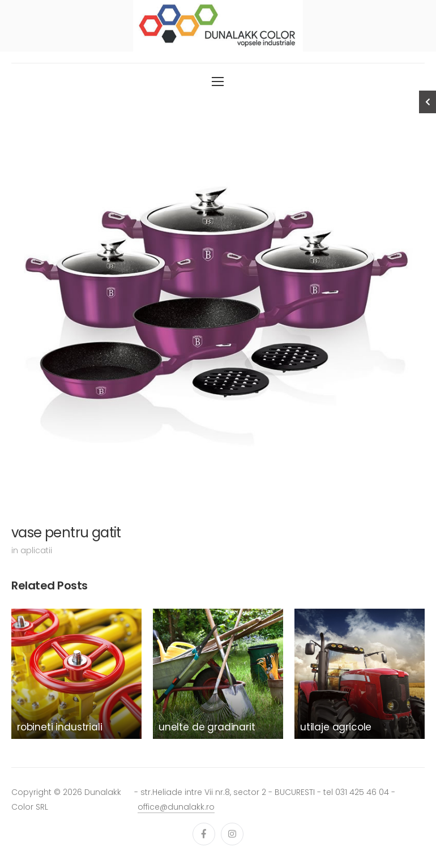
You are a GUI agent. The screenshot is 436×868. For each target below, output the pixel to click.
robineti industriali (60, 727)
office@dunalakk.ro (176, 807)
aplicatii (36, 550)
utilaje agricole (336, 727)
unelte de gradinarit (207, 727)
